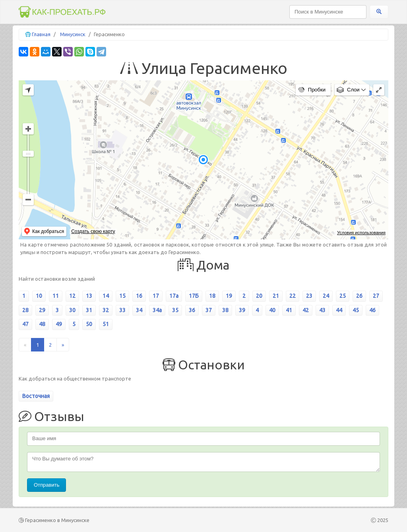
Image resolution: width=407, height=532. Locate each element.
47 (25, 324)
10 (39, 296)
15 (122, 296)
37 (209, 310)
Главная (41, 34)
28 (25, 310)
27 (376, 296)
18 (212, 296)
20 (259, 296)
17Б (194, 296)
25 (343, 296)
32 (106, 310)
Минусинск (73, 34)
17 (156, 296)
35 (175, 310)
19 (229, 296)
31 (89, 310)
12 (72, 296)
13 (89, 296)
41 (289, 310)
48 (42, 324)
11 (56, 296)
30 (72, 310)
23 (309, 296)
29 (42, 310)
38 (225, 310)
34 (139, 310)
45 (356, 310)
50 (89, 324)
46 (372, 310)
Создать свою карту (93, 231)
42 (306, 310)
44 (339, 310)
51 (106, 324)
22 (293, 296)
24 (326, 296)
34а (157, 310)
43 (322, 310)
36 (192, 310)
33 (122, 310)
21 (276, 296)
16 (139, 296)
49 (59, 324)
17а (174, 296)
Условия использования (361, 233)
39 (242, 310)
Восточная (36, 396)
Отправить (47, 485)
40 (272, 310)
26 (359, 296)
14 (106, 296)
